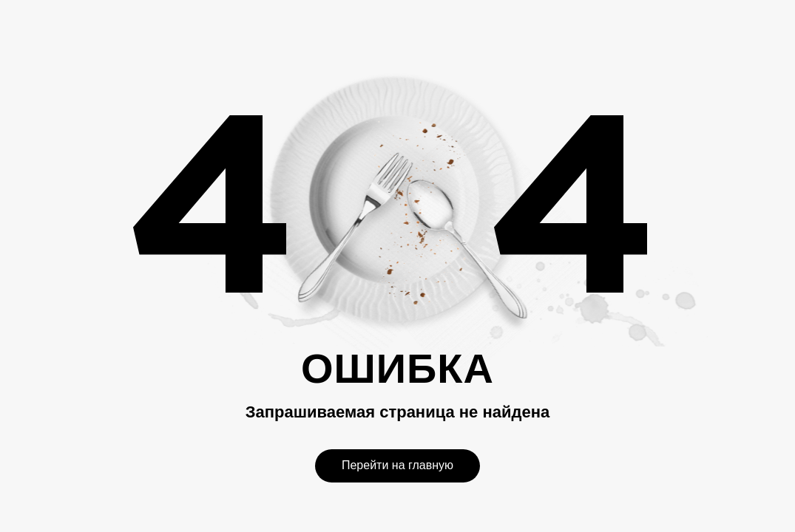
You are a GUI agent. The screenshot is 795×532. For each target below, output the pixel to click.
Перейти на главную (397, 465)
